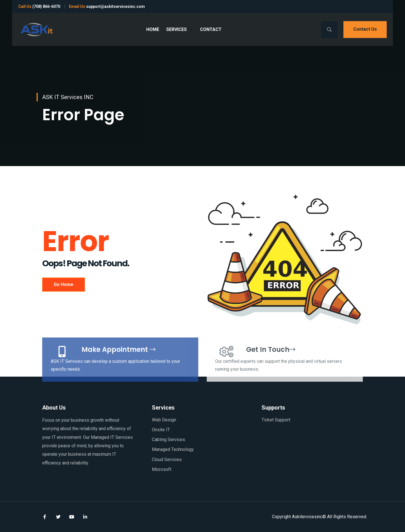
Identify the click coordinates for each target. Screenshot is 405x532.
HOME (153, 29)
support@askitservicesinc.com (115, 6)
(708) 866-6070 (46, 6)
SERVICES (180, 29)
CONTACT (214, 29)
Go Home (64, 284)
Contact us (365, 29)
